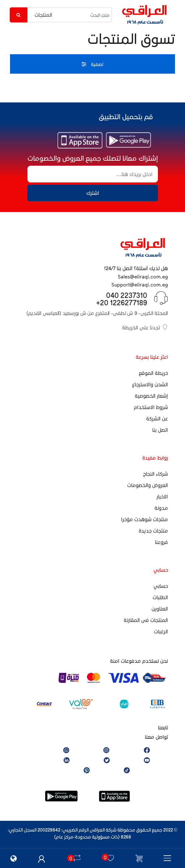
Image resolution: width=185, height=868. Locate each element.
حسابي (161, 586)
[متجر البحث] (82, 15)
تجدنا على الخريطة (145, 327)
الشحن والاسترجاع (150, 384)
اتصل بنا (160, 430)
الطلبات (160, 597)
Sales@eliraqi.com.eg (143, 277)
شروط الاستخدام (151, 407)
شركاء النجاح (156, 474)
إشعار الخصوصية (151, 396)
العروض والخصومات (148, 485)
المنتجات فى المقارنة (146, 620)
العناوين (160, 609)
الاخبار (162, 496)
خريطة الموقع (153, 373)
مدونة (161, 508)
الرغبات (161, 631)
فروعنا (161, 542)
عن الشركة (157, 418)
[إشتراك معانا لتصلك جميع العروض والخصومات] (93, 174)
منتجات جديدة (153, 531)
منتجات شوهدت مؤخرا (145, 519)
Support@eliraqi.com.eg (140, 285)
